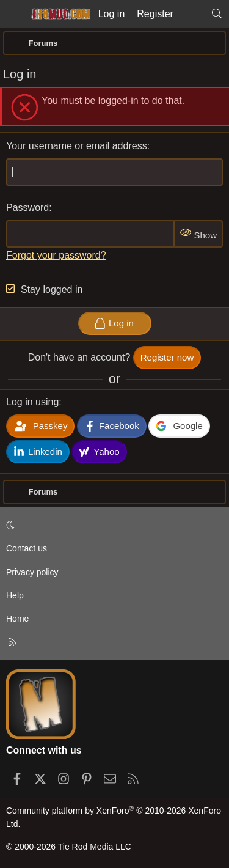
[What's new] (192, 14)
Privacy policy (32, 572)
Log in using (32, 402)
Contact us (27, 548)
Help (15, 595)
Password (27, 208)
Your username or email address (77, 146)
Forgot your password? (56, 255)
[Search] (216, 14)
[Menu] (13, 14)
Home (17, 619)
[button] (112, 525)
